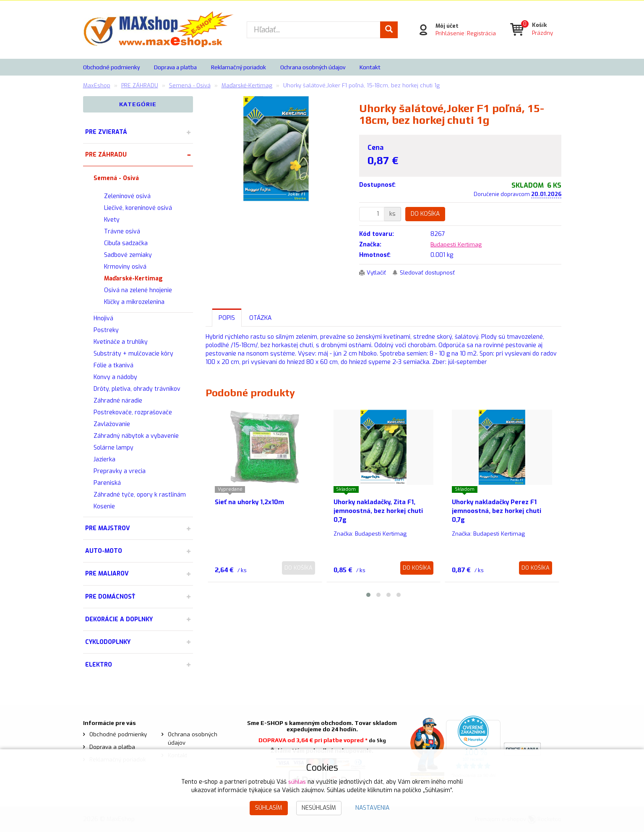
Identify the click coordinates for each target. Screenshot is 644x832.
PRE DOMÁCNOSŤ (110, 597)
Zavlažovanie (112, 424)
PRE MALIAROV (107, 574)
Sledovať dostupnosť (431, 273)
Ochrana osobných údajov (313, 67)
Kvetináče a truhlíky (121, 342)
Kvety (112, 220)
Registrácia (480, 33)
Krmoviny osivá (125, 267)
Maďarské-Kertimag (133, 279)
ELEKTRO (99, 665)
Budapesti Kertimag (458, 245)
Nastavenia (372, 808)
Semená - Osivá (116, 178)
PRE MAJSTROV (108, 528)
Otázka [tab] (260, 318)
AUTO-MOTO (104, 551)
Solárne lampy (113, 448)
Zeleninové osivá (127, 196)
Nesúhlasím (319, 808)
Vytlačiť (378, 273)
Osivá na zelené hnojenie (138, 290)
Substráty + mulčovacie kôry (133, 354)
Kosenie (104, 506)
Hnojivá (103, 318)
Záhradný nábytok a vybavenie (136, 436)
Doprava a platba (175, 67)
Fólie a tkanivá (113, 365)
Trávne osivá (122, 232)
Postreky (106, 330)
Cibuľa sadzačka (126, 243)
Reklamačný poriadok (239, 67)
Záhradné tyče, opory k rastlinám (140, 495)
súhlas (297, 782)
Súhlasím (269, 808)
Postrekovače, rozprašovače (133, 412)
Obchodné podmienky (111, 67)
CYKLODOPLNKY (108, 642)
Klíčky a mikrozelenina (134, 302)
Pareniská (107, 483)
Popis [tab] (227, 318)
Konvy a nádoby (115, 377)
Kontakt (370, 67)
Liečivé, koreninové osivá (138, 208)
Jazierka (104, 459)
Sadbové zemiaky (128, 255)
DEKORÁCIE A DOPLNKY (119, 619)
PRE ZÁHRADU (106, 155)
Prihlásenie (449, 33)
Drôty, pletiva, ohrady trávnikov (137, 389)
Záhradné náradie (118, 401)
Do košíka (425, 214)
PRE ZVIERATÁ (106, 132)
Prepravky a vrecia (120, 471)
